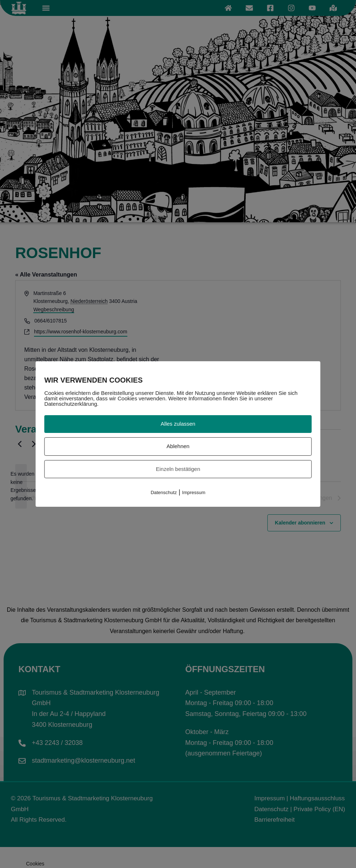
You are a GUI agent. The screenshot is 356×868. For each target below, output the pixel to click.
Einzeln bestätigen (178, 469)
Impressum (194, 492)
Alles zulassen (178, 424)
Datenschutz (164, 492)
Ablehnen (178, 446)
